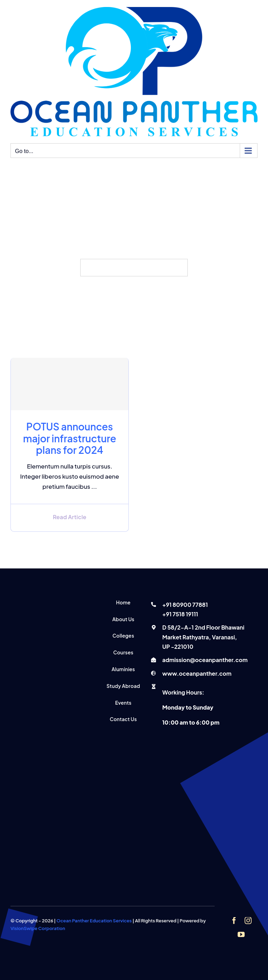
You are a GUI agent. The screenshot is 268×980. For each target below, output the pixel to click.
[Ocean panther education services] (48, 599)
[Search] (89, 268)
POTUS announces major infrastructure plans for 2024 (70, 438)
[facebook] (234, 921)
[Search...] (134, 268)
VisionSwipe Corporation (38, 928)
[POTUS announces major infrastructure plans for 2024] (70, 384)
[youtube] (241, 935)
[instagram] (248, 921)
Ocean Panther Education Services (94, 921)
